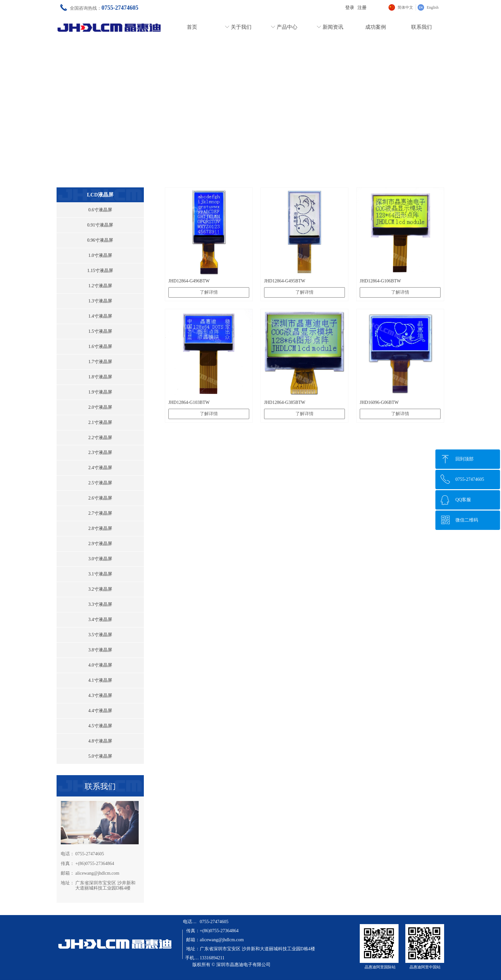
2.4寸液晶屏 (100, 468)
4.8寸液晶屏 (100, 741)
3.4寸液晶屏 (100, 620)
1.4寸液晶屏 (100, 316)
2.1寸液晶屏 (100, 422)
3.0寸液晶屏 (100, 559)
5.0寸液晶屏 (100, 756)
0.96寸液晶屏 (100, 240)
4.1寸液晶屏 (100, 680)
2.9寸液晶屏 (100, 544)
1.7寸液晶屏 (100, 362)
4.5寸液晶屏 (100, 726)
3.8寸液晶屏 (100, 650)
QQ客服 (463, 500)
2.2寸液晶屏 (100, 438)
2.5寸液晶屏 (100, 483)
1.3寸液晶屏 (100, 301)
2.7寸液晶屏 (100, 513)
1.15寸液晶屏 (100, 271)
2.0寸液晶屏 (100, 407)
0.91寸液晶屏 (100, 225)
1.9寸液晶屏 (100, 392)
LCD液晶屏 (100, 195)
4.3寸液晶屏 (100, 695)
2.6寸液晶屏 (100, 498)
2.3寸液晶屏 (100, 453)
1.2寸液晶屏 (100, 286)
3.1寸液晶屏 (100, 574)
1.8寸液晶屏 (100, 377)
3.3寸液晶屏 (100, 604)
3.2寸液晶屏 (100, 589)
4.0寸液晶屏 (100, 665)
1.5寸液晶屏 (100, 331)
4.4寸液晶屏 (100, 711)
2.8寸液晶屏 (100, 528)
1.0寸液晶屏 (100, 255)
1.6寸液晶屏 (100, 347)
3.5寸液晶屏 (100, 635)
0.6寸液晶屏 (100, 210)
